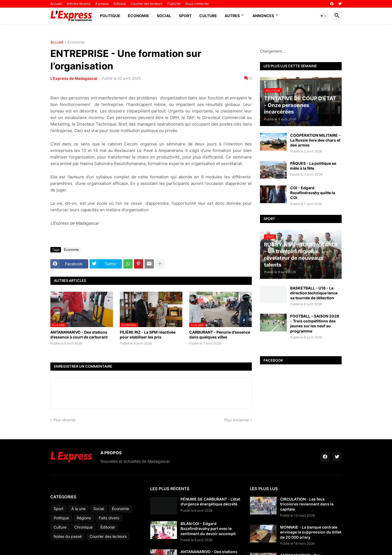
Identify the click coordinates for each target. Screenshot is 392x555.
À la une (78, 509)
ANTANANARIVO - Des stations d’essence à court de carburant (79, 335)
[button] (324, 16)
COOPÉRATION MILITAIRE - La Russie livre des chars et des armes (315, 140)
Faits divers (109, 518)
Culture (208, 16)
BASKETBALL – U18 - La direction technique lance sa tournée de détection (314, 293)
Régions (84, 518)
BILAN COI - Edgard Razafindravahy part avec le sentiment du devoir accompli (208, 528)
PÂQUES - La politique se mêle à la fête (313, 166)
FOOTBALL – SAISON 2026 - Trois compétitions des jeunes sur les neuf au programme (315, 324)
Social (164, 16)
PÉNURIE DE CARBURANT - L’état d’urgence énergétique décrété (210, 501)
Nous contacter (197, 4)
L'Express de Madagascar (74, 78)
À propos (102, 4)
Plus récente (64, 420)
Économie (139, 16)
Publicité (174, 4)
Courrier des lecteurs (146, 4)
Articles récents (79, 4)
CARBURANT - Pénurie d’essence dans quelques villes (220, 335)
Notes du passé (68, 536)
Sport (185, 16)
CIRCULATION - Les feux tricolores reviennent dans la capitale (307, 504)
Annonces (263, 16)
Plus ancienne (237, 420)
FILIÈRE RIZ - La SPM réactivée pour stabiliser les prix (148, 335)
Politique (110, 16)
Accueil (56, 4)
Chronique (83, 527)
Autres (232, 16)
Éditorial (120, 4)
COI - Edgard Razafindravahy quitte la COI (313, 193)
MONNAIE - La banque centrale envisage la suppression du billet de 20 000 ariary (311, 532)
